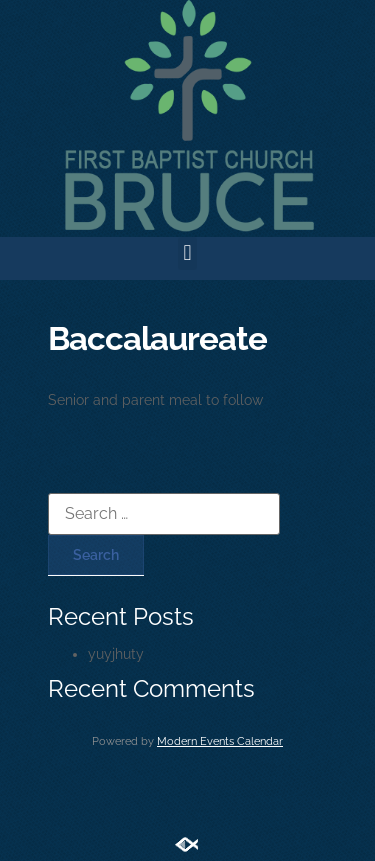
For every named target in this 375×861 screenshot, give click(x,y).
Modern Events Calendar (220, 741)
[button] (187, 253)
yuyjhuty (116, 654)
